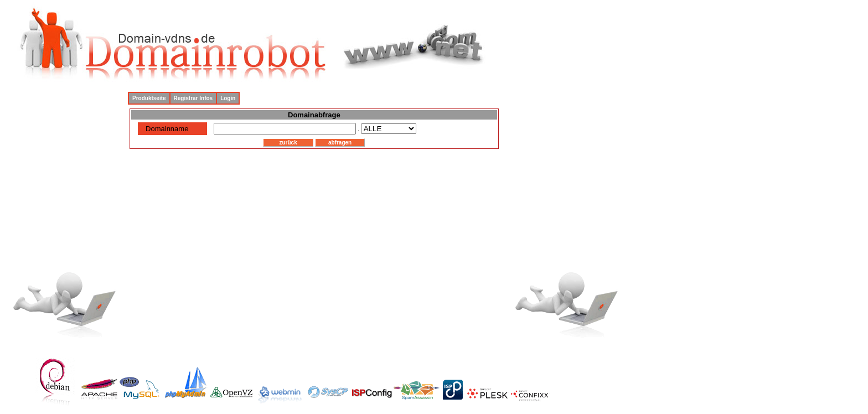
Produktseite (149, 98)
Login (228, 98)
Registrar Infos (193, 98)
